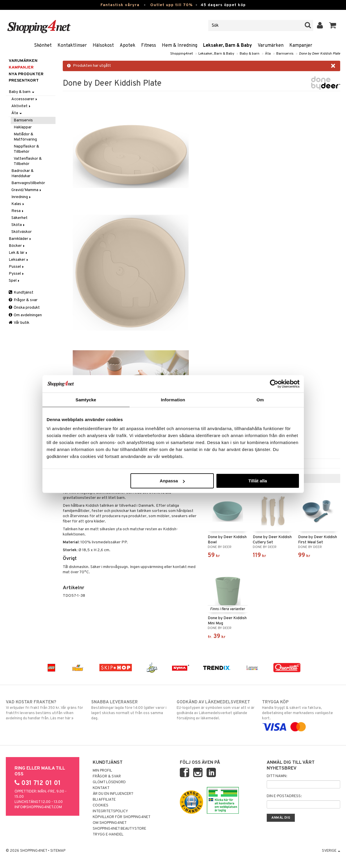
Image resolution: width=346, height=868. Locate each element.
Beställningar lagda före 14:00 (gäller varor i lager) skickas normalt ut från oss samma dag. (130, 710)
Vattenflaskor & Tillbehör (28, 161)
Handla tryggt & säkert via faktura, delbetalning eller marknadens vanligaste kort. (301, 715)
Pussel (17, 267)
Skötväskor (21, 232)
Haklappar (23, 127)
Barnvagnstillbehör (28, 183)
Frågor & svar (23, 300)
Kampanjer (301, 46)
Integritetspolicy (110, 811)
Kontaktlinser (72, 46)
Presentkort (24, 81)
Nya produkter (26, 74)
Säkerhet (19, 218)
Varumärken (271, 46)
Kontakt (101, 788)
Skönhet (43, 46)
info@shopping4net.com (38, 807)
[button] (333, 26)
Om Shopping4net (110, 823)
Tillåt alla (258, 481)
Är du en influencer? (113, 794)
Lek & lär (18, 253)
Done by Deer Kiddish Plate (320, 54)
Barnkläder (20, 239)
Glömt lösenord (109, 782)
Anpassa (172, 481)
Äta (268, 54)
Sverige (331, 851)
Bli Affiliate (104, 800)
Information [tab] (173, 399)
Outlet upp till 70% (171, 5)
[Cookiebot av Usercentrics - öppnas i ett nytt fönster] (274, 384)
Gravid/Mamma (27, 190)
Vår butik (19, 323)
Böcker (17, 246)
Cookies (101, 806)
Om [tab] (260, 399)
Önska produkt (24, 308)
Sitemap (58, 851)
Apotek (128, 46)
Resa (18, 211)
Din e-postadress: (284, 796)
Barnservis (285, 54)
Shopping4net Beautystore (119, 829)
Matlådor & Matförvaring (25, 137)
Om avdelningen (25, 315)
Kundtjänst (21, 293)
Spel (15, 281)
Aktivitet (21, 106)
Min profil (102, 771)
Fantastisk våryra (120, 5)
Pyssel (17, 274)
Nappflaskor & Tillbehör (26, 149)
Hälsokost (103, 46)
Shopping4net (182, 54)
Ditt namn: (277, 776)
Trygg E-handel (108, 835)
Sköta (18, 225)
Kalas (18, 204)
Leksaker (19, 260)
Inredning (21, 197)
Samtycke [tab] (86, 399)
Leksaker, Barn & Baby (227, 46)
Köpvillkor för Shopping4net (122, 817)
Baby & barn (250, 54)
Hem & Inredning (180, 46)
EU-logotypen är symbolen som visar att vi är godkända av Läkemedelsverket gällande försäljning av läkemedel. (216, 710)
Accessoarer (25, 99)
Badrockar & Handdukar (23, 174)
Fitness (149, 46)
